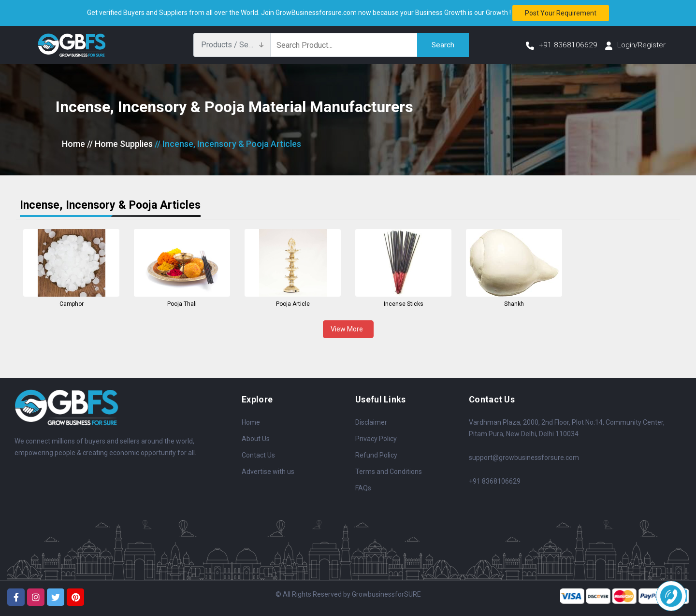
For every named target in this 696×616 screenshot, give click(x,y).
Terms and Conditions (389, 472)
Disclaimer (371, 422)
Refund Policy (376, 455)
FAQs (363, 488)
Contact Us (258, 455)
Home (73, 144)
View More (348, 329)
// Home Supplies (120, 144)
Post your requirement (561, 13)
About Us (256, 439)
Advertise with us (268, 472)
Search (443, 45)
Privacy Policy (376, 439)
